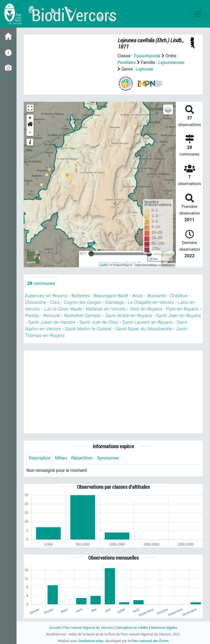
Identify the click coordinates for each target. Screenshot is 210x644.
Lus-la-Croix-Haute (63, 309)
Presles (32, 316)
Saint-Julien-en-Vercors (52, 322)
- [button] (30, 132)
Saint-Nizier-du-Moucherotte (144, 329)
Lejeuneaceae (172, 62)
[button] (30, 125)
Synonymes (109, 458)
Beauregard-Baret (111, 296)
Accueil (54, 628)
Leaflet (103, 265)
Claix (55, 302)
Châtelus (179, 296)
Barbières (80, 296)
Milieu (61, 458)
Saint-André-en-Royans (129, 316)
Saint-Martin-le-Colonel (88, 329)
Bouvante (157, 296)
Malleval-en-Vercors (106, 309)
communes (41, 283)
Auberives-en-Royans (46, 296)
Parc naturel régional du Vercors (88, 628)
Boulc (138, 296)
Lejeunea (145, 69)
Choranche (36, 302)
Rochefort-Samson (83, 316)
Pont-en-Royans (182, 309)
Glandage (114, 302)
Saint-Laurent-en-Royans (147, 322)
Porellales (127, 62)
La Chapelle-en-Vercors (151, 302)
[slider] (91, 254)
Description (40, 458)
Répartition (82, 458)
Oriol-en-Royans (146, 309)
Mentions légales (165, 628)
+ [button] (30, 118)
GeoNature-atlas (91, 641)
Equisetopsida (147, 56)
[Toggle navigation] (198, 14)
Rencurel (52, 316)
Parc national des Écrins (150, 641)
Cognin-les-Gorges (82, 302)
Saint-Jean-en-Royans (178, 316)
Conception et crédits (132, 628)
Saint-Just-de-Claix (99, 322)
